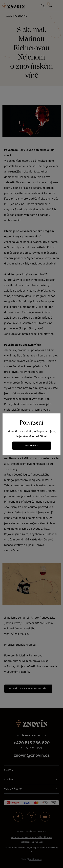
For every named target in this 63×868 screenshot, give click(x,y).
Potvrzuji (32, 445)
